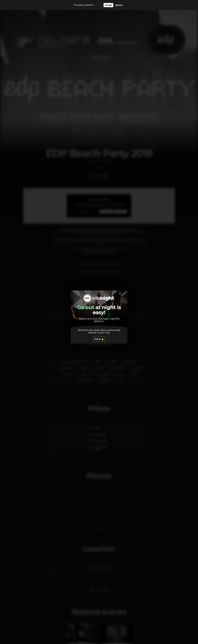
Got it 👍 (99, 339)
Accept (108, 5)
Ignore (119, 5)
